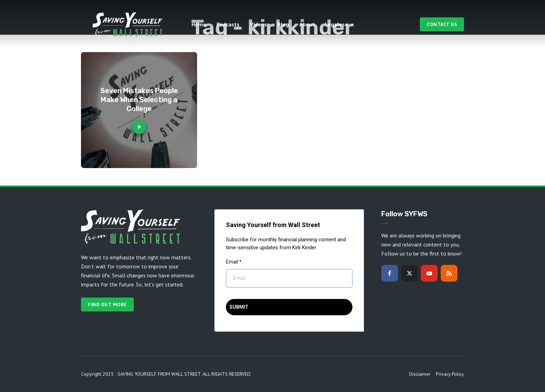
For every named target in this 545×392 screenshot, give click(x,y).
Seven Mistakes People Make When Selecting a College (139, 100)
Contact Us (442, 24)
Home (199, 24)
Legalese (336, 24)
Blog (283, 24)
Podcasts (228, 24)
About (307, 24)
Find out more (107, 305)
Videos (258, 24)
